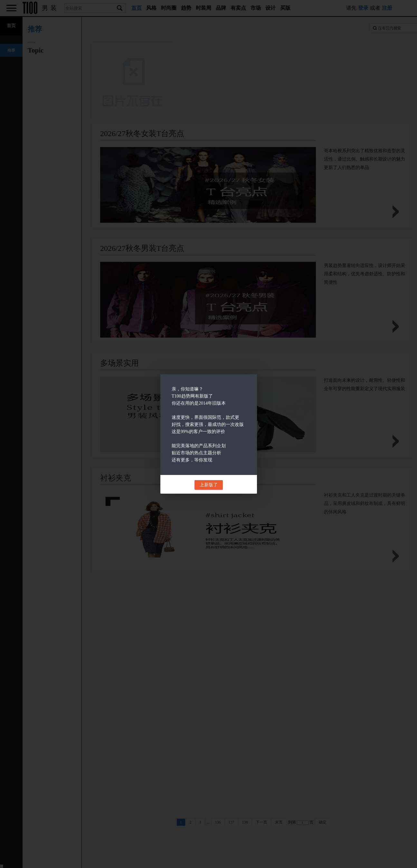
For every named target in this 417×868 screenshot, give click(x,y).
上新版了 (209, 485)
